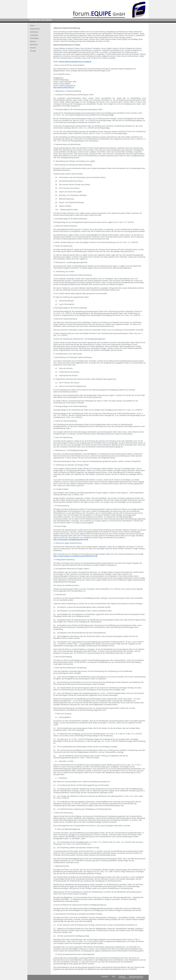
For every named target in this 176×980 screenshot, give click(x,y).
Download (34, 45)
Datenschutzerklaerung (136, 976)
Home (32, 26)
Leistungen (34, 35)
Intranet (33, 48)
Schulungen (34, 38)
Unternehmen (35, 29)
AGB (114, 976)
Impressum (105, 976)
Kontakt (33, 51)
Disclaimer (122, 976)
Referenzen (34, 32)
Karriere (33, 41)
